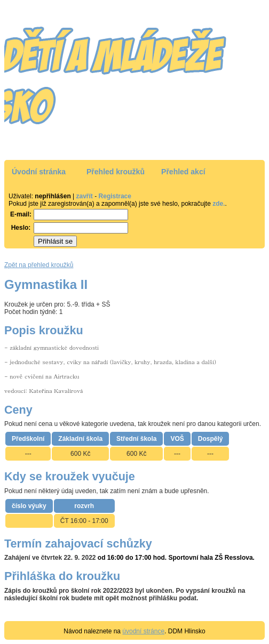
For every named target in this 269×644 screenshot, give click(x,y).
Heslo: (21, 228)
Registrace (115, 196)
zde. (219, 204)
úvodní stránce (143, 631)
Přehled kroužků (116, 172)
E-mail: (21, 214)
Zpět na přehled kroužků (39, 265)
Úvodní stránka (39, 172)
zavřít (85, 196)
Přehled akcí (183, 172)
